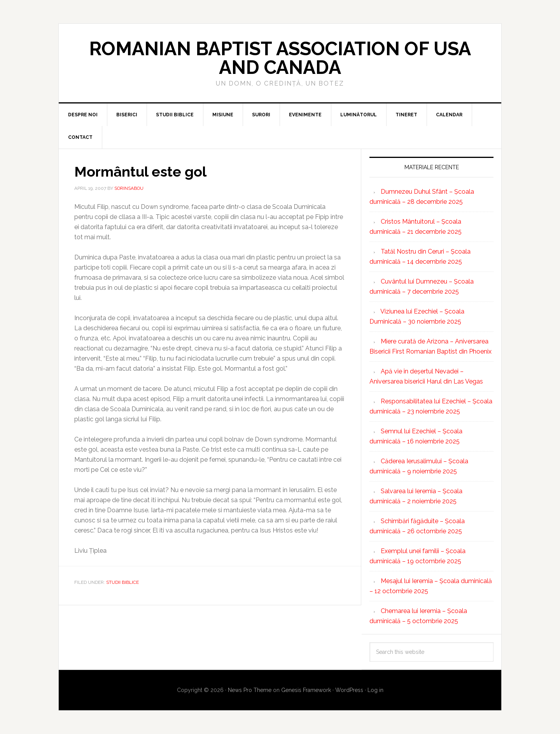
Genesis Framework (306, 690)
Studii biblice (122, 582)
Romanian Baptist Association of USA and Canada (280, 58)
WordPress (349, 690)
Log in (375, 690)
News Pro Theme (250, 690)
